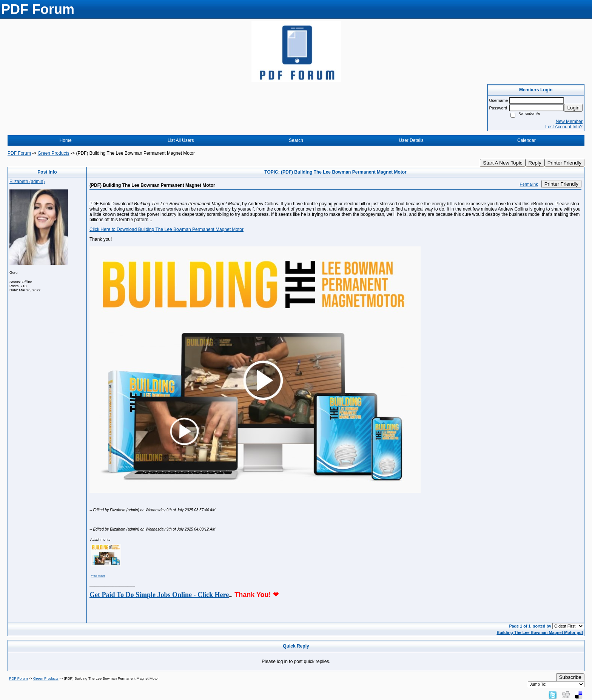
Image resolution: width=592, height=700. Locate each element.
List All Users (181, 140)
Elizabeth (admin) (27, 182)
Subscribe (570, 677)
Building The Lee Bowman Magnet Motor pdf (540, 632)
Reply (535, 163)
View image (98, 576)
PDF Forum (19, 153)
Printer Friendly (564, 163)
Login (573, 108)
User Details (411, 140)
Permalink (529, 184)
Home (66, 140)
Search (296, 140)
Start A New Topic (503, 163)
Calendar (526, 140)
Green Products (54, 153)
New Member (569, 122)
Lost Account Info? (564, 127)
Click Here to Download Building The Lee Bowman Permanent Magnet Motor (166, 229)
